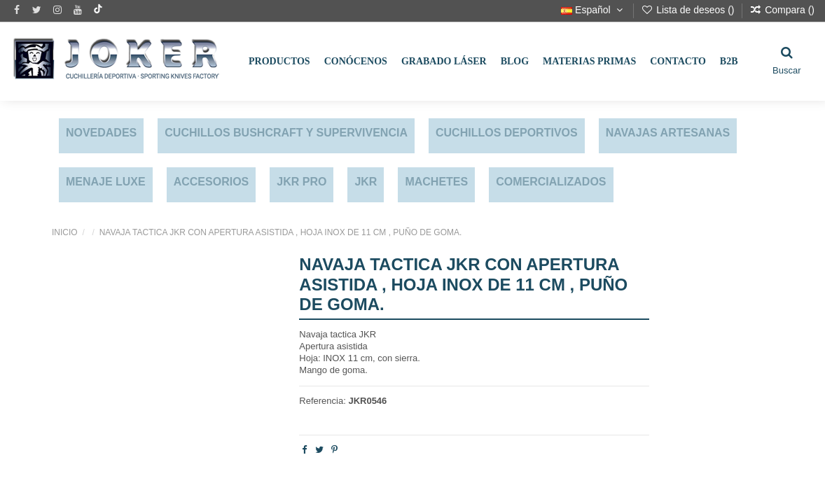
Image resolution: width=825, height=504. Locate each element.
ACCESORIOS (212, 182)
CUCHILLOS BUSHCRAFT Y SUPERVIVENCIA (286, 133)
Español (593, 10)
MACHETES (436, 182)
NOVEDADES (101, 133)
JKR (366, 182)
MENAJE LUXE (106, 182)
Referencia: (322, 401)
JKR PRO (301, 182)
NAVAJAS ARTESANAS (668, 133)
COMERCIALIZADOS (551, 182)
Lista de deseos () (689, 10)
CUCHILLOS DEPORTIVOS (507, 133)
